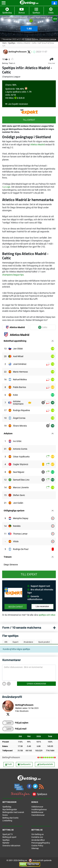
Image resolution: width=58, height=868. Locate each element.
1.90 (29, 29)
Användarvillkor (38, 840)
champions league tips (13, 275)
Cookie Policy (37, 846)
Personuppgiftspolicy (41, 843)
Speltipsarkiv (24, 764)
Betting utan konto (10, 818)
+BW (55, 19)
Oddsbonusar (37, 807)
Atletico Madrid (38, 145)
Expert (16, 642)
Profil (9, 764)
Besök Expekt (16, 607)
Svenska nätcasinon (11, 846)
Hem (4, 43)
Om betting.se (38, 834)
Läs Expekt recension (18, 104)
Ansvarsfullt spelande (40, 860)
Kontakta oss (37, 837)
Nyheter (6, 843)
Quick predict (44, 642)
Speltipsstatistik (45, 764)
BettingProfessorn (11, 757)
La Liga (7, 187)
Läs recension (42, 606)
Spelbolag (7, 807)
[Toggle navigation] (4, 3)
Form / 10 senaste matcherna (22, 627)
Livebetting (7, 821)
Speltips (12, 43)
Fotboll (30, 39)
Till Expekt (29, 120)
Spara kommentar (36, 684)
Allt (6, 642)
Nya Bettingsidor (10, 809)
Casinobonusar (38, 815)
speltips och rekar (47, 615)
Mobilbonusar (37, 812)
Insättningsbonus (39, 809)
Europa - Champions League (44, 39)
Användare (28, 642)
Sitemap (35, 848)
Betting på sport (9, 837)
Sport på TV (8, 834)
